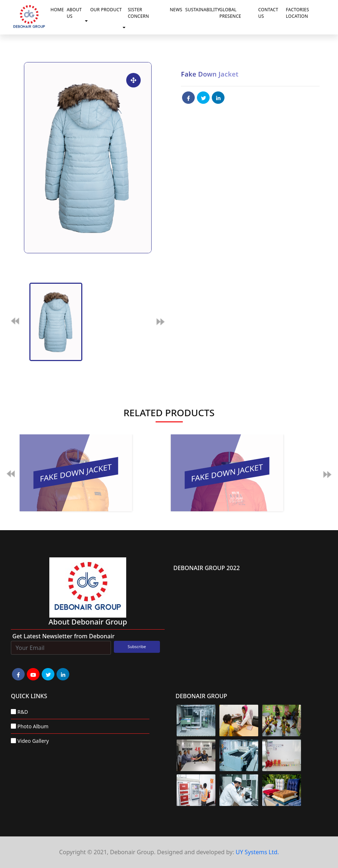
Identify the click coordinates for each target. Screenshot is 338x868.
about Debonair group (88, 622)
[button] (88, 21)
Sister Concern (139, 13)
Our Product (106, 10)
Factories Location (297, 13)
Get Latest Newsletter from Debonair (63, 636)
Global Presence (230, 13)
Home (57, 10)
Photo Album (33, 726)
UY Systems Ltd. (257, 852)
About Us (74, 13)
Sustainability (201, 10)
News (176, 10)
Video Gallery (33, 741)
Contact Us (268, 13)
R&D (23, 712)
